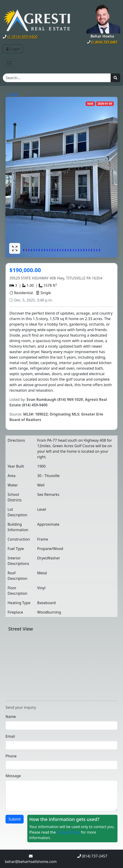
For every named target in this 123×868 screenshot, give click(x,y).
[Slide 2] (26, 250)
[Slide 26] (89, 250)
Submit (15, 819)
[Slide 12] (52, 250)
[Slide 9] (44, 250)
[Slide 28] (94, 250)
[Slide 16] (63, 250)
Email (10, 736)
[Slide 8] (42, 250)
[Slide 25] (86, 250)
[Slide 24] (84, 250)
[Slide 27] (91, 250)
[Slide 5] (34, 250)
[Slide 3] (29, 250)
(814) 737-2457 (95, 856)
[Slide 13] (55, 250)
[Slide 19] (71, 250)
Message (13, 776)
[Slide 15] (60, 250)
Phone (11, 756)
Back (12, 94)
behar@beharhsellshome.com (31, 862)
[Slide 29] (97, 250)
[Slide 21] (76, 250)
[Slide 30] (99, 250)
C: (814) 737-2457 (104, 42)
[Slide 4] (31, 250)
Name (11, 717)
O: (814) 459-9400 (22, 37)
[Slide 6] (37, 250)
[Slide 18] (68, 250)
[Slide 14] (57, 250)
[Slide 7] (39, 250)
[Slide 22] (78, 250)
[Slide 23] (81, 250)
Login (13, 49)
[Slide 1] (24, 250)
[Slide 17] (65, 250)
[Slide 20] (73, 250)
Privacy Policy (68, 832)
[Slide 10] (47, 250)
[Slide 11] (50, 250)
